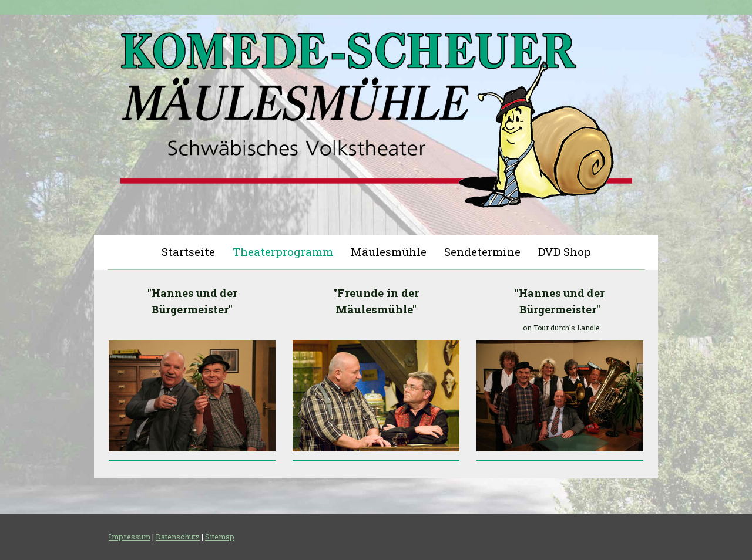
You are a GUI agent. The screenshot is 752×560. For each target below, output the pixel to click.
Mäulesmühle (389, 252)
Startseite (188, 252)
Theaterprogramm (283, 252)
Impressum (130, 537)
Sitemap (220, 537)
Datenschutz (178, 537)
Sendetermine (482, 252)
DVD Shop (565, 252)
